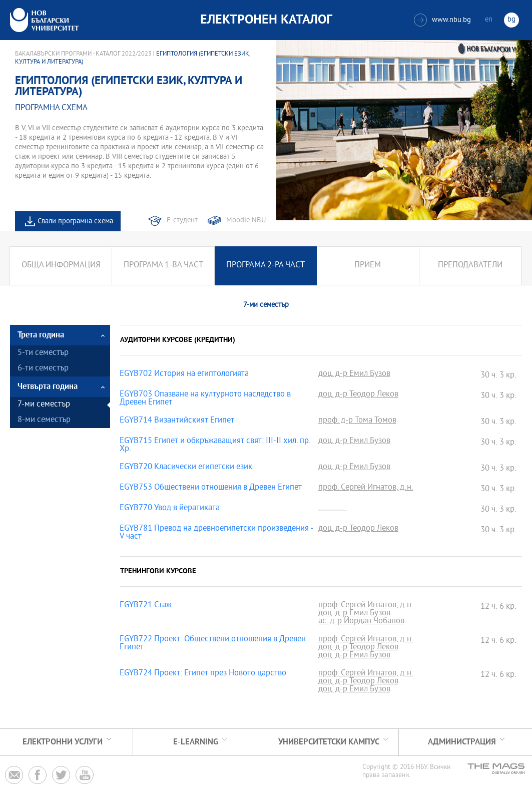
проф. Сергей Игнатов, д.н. (366, 488)
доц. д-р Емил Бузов (354, 374)
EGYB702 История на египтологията (184, 374)
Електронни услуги (63, 742)
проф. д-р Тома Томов (357, 421)
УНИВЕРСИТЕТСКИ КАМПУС (329, 742)
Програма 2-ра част (265, 266)
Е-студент (182, 221)
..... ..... (333, 509)
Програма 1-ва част (163, 266)
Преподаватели (470, 266)
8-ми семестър (44, 420)
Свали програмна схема (75, 222)
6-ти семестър (43, 369)
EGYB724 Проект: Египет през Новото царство (203, 674)
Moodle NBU (246, 221)
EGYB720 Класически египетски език (186, 468)
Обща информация (61, 266)
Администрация (462, 742)
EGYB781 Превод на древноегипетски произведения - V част (216, 533)
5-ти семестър (43, 353)
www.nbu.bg (442, 20)
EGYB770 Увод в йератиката (170, 509)
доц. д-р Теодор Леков (358, 395)
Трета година (41, 335)
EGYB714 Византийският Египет (177, 421)
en (489, 20)
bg (511, 20)
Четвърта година (48, 387)
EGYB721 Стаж (146, 606)
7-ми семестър (44, 405)
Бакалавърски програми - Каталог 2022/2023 (83, 54)
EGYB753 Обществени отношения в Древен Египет (211, 488)
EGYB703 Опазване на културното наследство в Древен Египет (205, 399)
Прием (368, 266)
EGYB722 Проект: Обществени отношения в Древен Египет (213, 644)
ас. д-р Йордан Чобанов (361, 622)
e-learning (196, 742)
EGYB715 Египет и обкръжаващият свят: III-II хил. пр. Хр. (215, 446)
